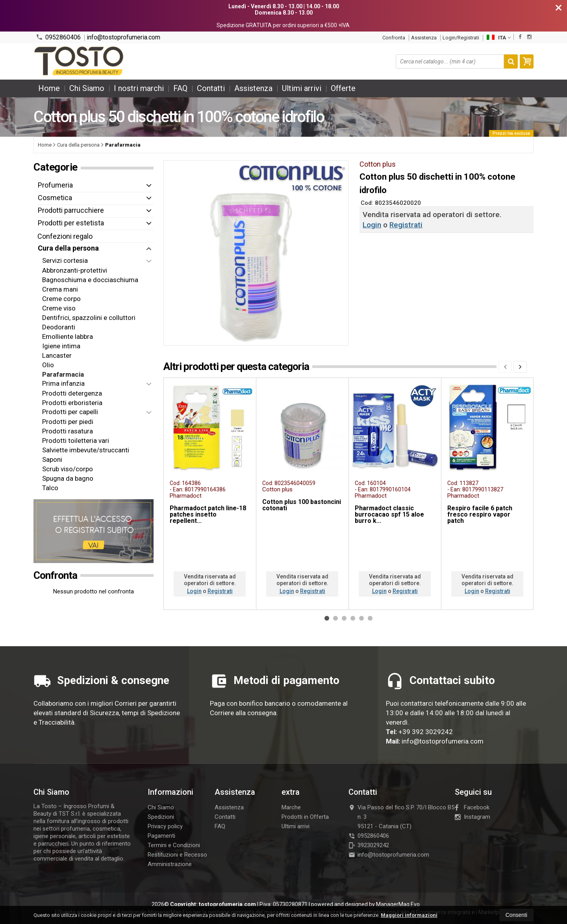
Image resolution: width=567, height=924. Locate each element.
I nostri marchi (139, 88)
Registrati (406, 225)
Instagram (472, 817)
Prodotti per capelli (70, 412)
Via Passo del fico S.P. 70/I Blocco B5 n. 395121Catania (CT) (401, 817)
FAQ (180, 88)
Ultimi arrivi (302, 88)
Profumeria (55, 185)
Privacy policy (165, 826)
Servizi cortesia (65, 260)
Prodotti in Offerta (305, 817)
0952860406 (58, 37)
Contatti (211, 88)
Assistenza (424, 38)
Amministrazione (170, 864)
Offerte (343, 88)
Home (49, 88)
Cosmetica (55, 198)
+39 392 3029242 (426, 732)
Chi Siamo (87, 88)
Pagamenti (161, 836)
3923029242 (369, 845)
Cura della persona (68, 248)
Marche (291, 807)
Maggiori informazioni (409, 915)
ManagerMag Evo (398, 904)
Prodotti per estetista (71, 223)
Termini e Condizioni (174, 845)
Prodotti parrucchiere (71, 210)
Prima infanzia (63, 383)
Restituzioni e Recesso (177, 855)
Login (372, 225)
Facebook (472, 807)
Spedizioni (161, 817)
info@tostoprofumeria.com (123, 37)
